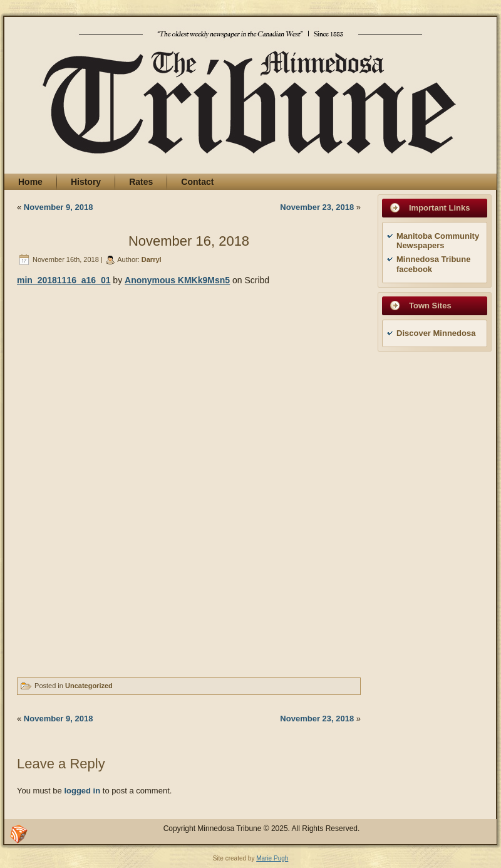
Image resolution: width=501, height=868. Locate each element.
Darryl (152, 259)
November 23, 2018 (317, 207)
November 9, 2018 (59, 207)
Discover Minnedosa (436, 333)
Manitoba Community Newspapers (438, 241)
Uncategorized (89, 686)
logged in (82, 791)
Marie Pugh (272, 858)
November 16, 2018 (189, 241)
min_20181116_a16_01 (64, 280)
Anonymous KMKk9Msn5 (177, 280)
